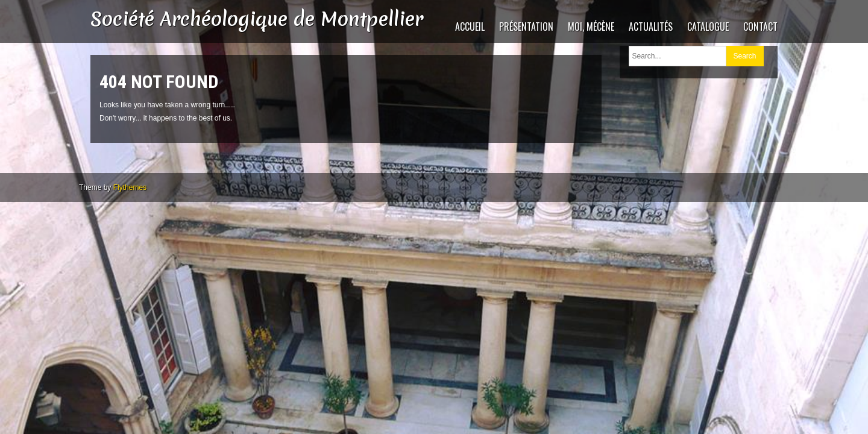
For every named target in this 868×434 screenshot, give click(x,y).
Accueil (470, 27)
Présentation (526, 27)
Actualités (651, 27)
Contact (760, 27)
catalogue (708, 27)
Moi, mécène (591, 27)
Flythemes (130, 187)
